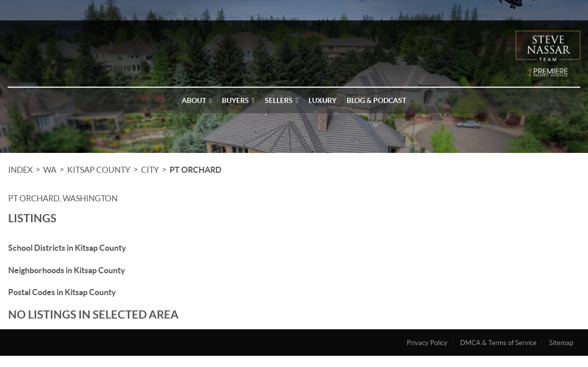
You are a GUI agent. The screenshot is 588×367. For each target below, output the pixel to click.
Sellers (282, 100)
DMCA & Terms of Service (498, 343)
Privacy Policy (427, 343)
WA (50, 170)
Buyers (238, 100)
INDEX (20, 170)
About (197, 100)
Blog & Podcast (376, 100)
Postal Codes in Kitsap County (62, 292)
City (150, 170)
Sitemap (561, 343)
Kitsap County (99, 170)
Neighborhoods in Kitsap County (67, 270)
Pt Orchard (195, 170)
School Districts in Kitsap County (67, 248)
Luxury (323, 100)
